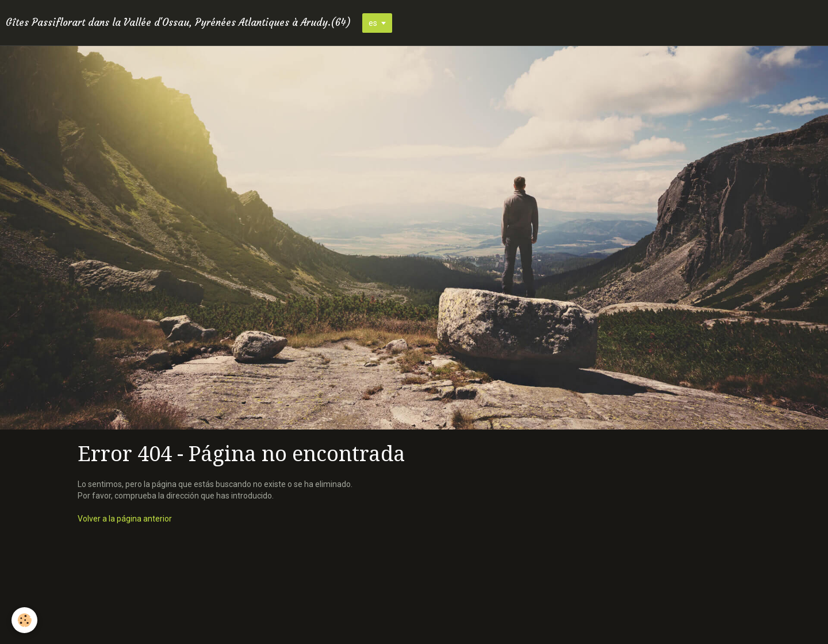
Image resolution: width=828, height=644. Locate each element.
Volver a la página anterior (125, 519)
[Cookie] (24, 620)
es (373, 23)
